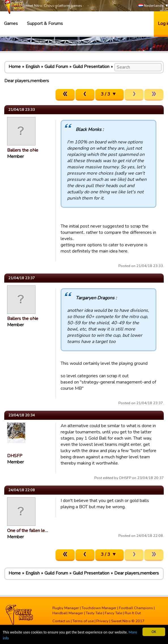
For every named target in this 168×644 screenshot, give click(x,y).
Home (15, 67)
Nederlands (151, 6)
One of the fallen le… (27, 531)
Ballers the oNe (23, 150)
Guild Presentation (91, 67)
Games (11, 24)
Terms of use (83, 621)
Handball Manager (68, 613)
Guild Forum (56, 67)
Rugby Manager (66, 608)
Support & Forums (45, 24)
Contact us (61, 621)
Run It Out (133, 613)
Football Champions (136, 608)
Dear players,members (137, 573)
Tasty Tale (94, 613)
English (33, 67)
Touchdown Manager (99, 608)
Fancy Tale (113, 613)
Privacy (102, 621)
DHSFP (15, 456)
